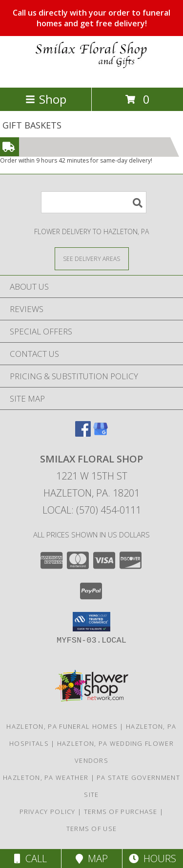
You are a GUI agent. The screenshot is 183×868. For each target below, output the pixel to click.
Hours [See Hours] (152, 859)
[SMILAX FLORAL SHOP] (92, 73)
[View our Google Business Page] (101, 434)
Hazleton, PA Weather (46, 777)
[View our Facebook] (83, 434)
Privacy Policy (48, 812)
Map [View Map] (92, 859)
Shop (46, 99)
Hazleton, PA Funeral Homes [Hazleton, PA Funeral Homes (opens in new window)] (62, 726)
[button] (91, 622)
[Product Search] (94, 202)
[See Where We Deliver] (92, 258)
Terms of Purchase (121, 812)
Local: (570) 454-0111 (92, 510)
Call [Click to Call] (30, 859)
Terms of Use (92, 829)
